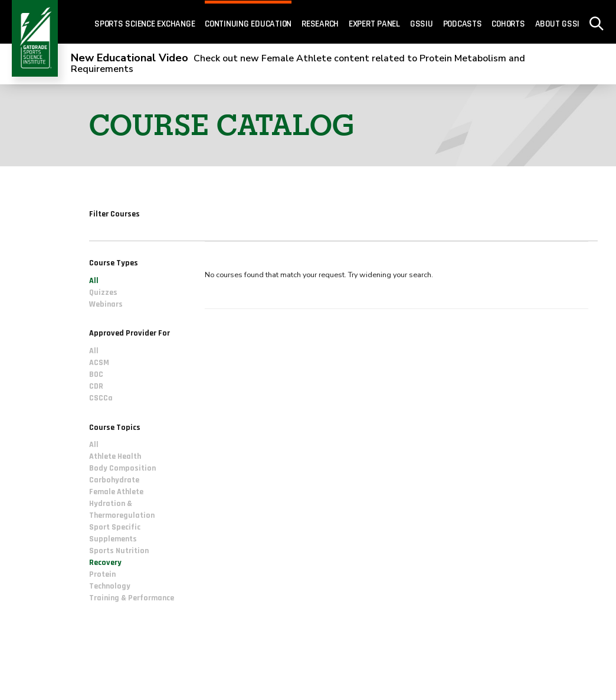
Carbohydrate (114, 480)
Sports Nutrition (119, 551)
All (94, 281)
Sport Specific (115, 527)
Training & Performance (132, 598)
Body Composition (122, 468)
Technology (110, 586)
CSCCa (101, 398)
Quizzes (103, 293)
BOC (96, 374)
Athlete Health (115, 456)
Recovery (105, 563)
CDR (96, 386)
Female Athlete (116, 492)
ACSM (99, 363)
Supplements (113, 539)
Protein (102, 574)
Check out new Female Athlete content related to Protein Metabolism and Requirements (298, 64)
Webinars (106, 304)
